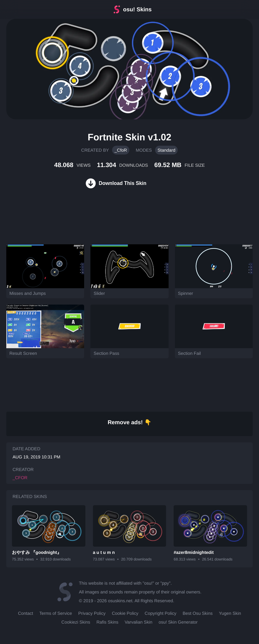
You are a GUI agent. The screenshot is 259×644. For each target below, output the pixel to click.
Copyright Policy (161, 613)
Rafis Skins (107, 622)
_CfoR (121, 150)
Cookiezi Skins (76, 622)
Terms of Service (56, 613)
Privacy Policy (92, 613)
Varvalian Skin (138, 622)
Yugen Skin (230, 613)
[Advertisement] (114, 224)
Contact (25, 613)
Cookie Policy (125, 613)
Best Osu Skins (198, 613)
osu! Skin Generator (178, 622)
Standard (167, 150)
